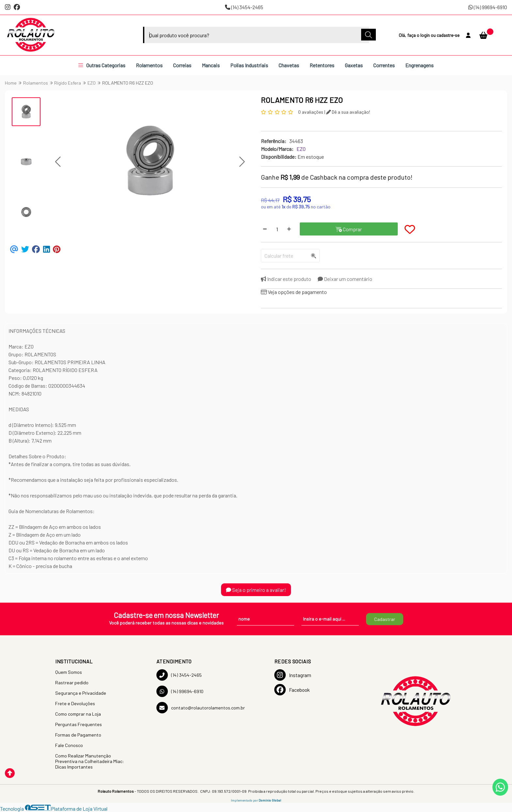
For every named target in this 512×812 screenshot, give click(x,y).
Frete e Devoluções (75, 703)
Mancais (211, 65)
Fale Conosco (69, 745)
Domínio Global (270, 800)
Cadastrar (385, 619)
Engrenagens (419, 65)
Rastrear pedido (72, 682)
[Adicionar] (289, 229)
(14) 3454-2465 (244, 7)
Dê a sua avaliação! (348, 112)
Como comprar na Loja (78, 714)
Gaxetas (354, 65)
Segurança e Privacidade (81, 693)
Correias (182, 65)
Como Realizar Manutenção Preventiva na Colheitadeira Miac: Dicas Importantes (90, 761)
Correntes (384, 65)
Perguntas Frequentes (79, 724)
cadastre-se (448, 35)
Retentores (322, 65)
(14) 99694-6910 (488, 7)
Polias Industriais (249, 65)
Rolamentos (149, 65)
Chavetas (289, 65)
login (425, 35)
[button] (58, 162)
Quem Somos (69, 672)
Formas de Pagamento (78, 735)
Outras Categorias (102, 65)
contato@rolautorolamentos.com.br (201, 708)
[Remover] (265, 229)
